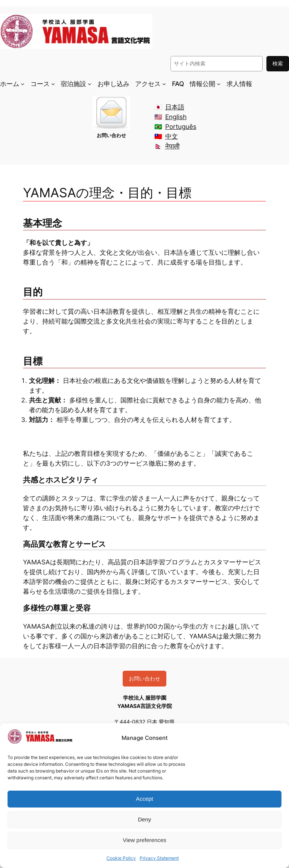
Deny (144, 819)
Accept (144, 799)
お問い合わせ (144, 678)
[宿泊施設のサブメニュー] (90, 83)
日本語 (175, 107)
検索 (278, 63)
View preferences (144, 840)
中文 (172, 136)
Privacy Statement (159, 858)
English (176, 117)
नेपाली (172, 146)
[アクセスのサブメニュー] (164, 83)
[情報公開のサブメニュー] (219, 83)
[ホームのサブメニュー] (23, 83)
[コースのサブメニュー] (53, 83)
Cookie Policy (121, 858)
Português (181, 127)
